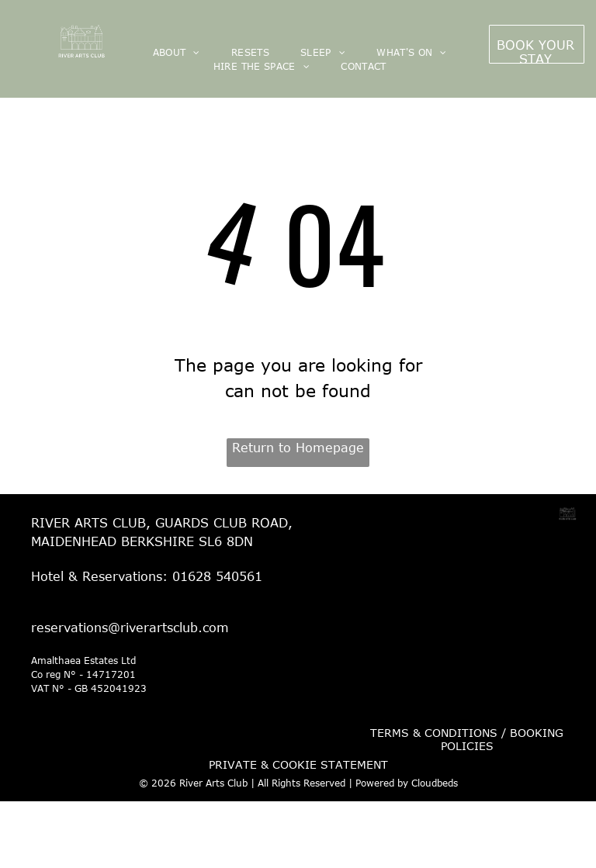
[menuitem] (177, 52)
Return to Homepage (298, 448)
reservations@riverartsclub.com (130, 628)
